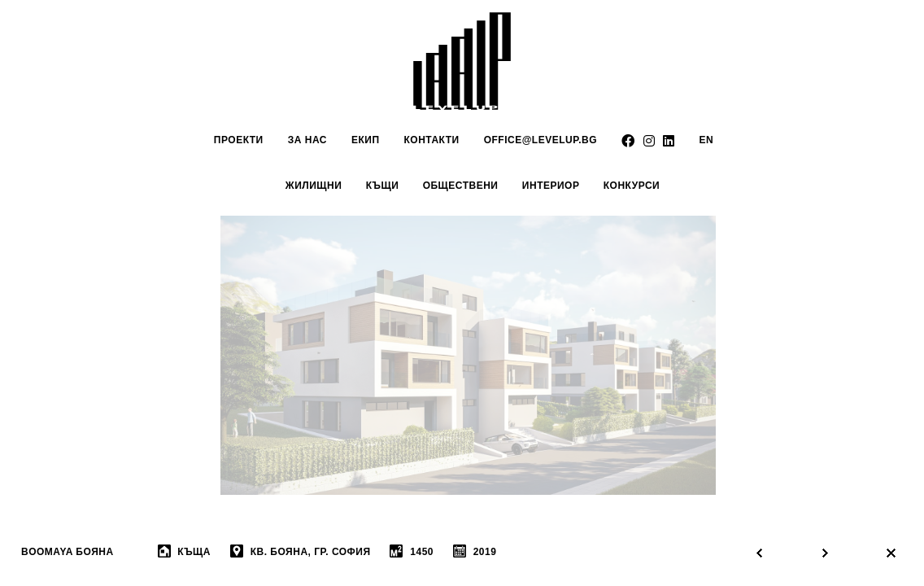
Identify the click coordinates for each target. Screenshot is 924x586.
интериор (551, 186)
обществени (461, 186)
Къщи (383, 186)
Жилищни (314, 186)
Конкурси (632, 186)
